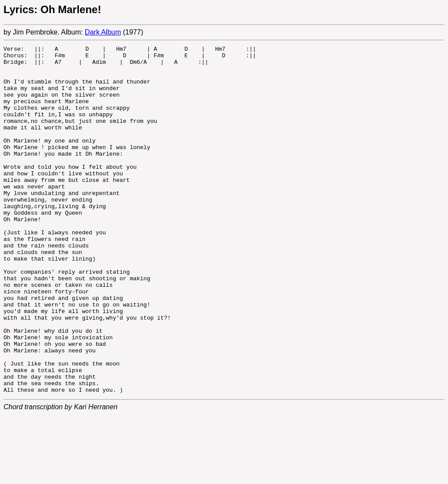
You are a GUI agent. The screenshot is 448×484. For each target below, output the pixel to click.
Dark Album (103, 32)
